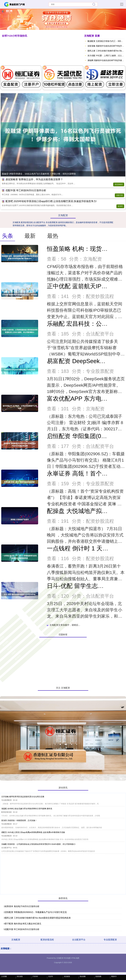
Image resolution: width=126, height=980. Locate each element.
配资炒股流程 (47, 940)
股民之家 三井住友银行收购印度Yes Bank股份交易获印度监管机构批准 (38, 918)
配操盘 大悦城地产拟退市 (80, 511)
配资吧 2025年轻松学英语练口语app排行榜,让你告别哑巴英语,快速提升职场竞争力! (51, 201)
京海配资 (16, 940)
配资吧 (120, 206)
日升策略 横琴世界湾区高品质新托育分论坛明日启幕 (23, 797)
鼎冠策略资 (119, 184)
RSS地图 (67, 958)
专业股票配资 (110, 940)
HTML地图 (75, 958)
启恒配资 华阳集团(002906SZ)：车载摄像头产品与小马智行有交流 (36, 912)
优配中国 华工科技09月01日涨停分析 (26, 190)
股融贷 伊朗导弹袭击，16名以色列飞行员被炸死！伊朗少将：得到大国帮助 (39, 174)
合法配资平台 (79, 940)
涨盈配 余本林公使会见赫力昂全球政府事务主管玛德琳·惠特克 (27, 809)
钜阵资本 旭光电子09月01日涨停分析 (22, 906)
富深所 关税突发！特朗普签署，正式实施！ (19, 820)
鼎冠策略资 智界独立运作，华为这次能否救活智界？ (34, 179)
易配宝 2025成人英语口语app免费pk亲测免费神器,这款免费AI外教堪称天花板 (33, 832)
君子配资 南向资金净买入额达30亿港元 (23, 924)
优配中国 (119, 195)
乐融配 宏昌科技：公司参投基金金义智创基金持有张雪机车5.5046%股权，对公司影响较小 (38, 844)
